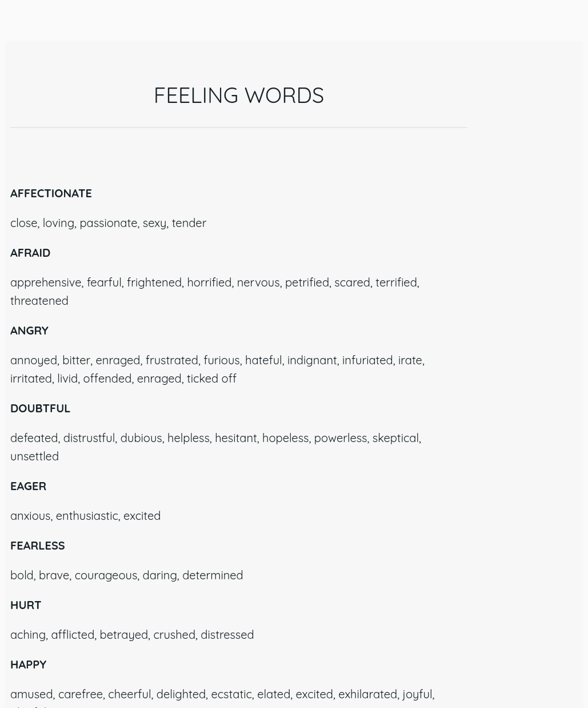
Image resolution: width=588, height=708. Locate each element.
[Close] (23, 23)
